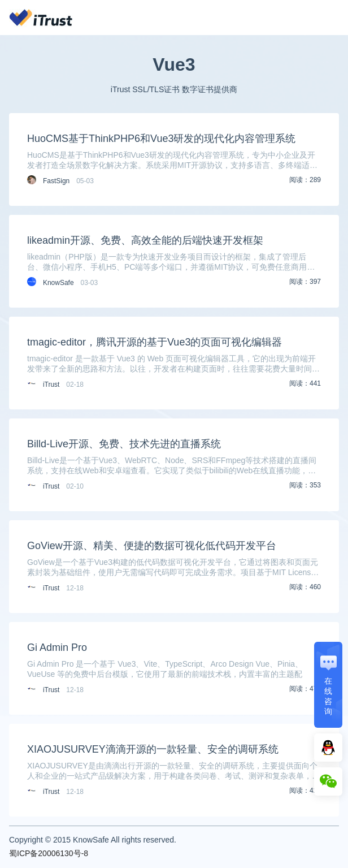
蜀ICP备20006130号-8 (49, 853)
